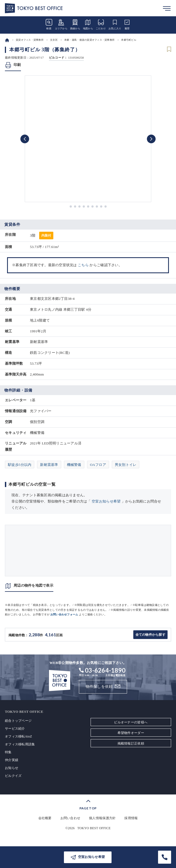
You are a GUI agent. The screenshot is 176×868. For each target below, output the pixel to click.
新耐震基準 (49, 465)
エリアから (61, 24)
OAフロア (98, 465)
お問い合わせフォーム (64, 614)
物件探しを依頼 (99, 687)
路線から (75, 24)
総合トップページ (18, 721)
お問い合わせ (70, 818)
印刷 (17, 65)
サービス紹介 (15, 729)
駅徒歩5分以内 (20, 465)
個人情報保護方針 (102, 818)
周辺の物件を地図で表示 (33, 585)
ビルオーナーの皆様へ (131, 722)
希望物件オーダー (131, 733)
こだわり (101, 24)
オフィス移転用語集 (20, 744)
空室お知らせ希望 (106, 501)
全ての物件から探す (150, 635)
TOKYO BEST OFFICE (94, 828)
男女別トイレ (126, 465)
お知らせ (12, 768)
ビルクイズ (13, 776)
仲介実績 (12, 760)
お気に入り (115, 24)
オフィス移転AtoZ (18, 736)
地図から (88, 24)
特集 (8, 752)
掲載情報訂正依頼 (131, 743)
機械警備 (74, 465)
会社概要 (45, 818)
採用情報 (131, 818)
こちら (83, 265)
